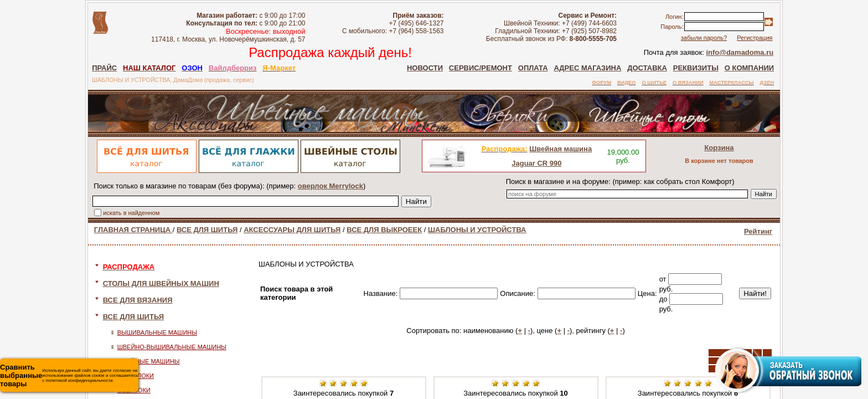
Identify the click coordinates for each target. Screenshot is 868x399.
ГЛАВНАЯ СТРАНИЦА (133, 230)
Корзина (719, 148)
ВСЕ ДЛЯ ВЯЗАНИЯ (138, 300)
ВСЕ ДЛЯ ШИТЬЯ (207, 230)
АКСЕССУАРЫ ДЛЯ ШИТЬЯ (292, 230)
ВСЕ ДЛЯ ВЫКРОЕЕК (384, 230)
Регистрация (755, 38)
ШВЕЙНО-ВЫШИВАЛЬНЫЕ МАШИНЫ (172, 347)
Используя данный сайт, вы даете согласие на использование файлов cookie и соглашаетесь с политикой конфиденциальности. (69, 375)
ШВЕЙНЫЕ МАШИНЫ (149, 361)
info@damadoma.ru (740, 52)
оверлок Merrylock (330, 186)
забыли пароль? (704, 38)
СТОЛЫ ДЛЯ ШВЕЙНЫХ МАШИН (161, 283)
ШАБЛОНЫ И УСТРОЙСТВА (477, 230)
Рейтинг (758, 231)
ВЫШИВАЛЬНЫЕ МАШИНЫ (157, 332)
